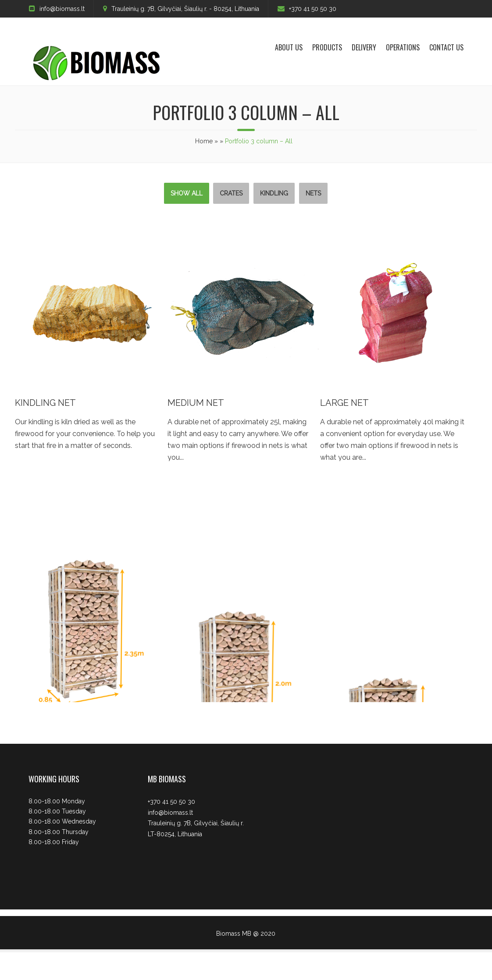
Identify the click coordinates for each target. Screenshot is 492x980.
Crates (231, 193)
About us (289, 47)
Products (327, 47)
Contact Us (446, 47)
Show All (187, 193)
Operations (403, 47)
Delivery (364, 47)
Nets (313, 193)
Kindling (274, 193)
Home (204, 141)
